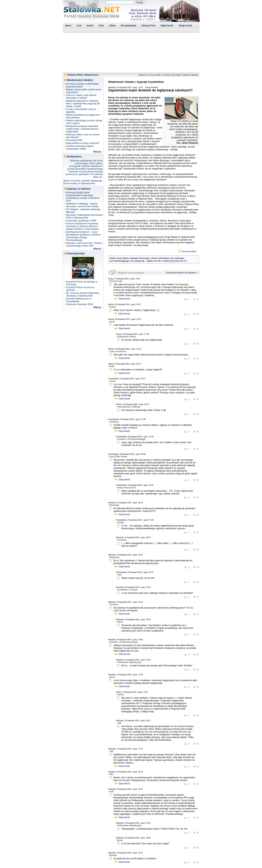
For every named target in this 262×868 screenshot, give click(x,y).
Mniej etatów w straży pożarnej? (83, 143)
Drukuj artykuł (189, 251)
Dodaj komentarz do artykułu (181, 273)
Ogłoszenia (167, 25)
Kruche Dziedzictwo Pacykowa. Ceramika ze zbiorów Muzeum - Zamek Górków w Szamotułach (82, 226)
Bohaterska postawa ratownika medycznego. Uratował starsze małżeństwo (82, 129)
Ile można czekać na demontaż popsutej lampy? (82, 85)
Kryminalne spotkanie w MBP (81, 221)
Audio (90, 25)
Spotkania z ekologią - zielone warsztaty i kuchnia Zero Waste (82, 205)
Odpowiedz (124, 299)
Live (79, 25)
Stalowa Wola (75, 75)
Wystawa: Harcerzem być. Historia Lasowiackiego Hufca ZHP (84, 244)
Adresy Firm (148, 25)
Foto (101, 25)
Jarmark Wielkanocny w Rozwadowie (79, 300)
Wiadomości (91, 75)
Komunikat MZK (74, 140)
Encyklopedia (129, 25)
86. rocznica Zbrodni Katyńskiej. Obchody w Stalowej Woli (83, 294)
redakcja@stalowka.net (175, 261)
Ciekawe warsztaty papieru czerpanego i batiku (80, 147)
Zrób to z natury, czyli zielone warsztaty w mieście (81, 96)
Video (112, 25)
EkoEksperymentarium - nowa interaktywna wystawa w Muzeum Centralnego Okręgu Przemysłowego (83, 236)
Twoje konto (185, 25)
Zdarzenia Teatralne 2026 (80, 304)
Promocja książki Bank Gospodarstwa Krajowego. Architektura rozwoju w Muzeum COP (83, 197)
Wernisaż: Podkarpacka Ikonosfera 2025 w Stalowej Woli (84, 216)
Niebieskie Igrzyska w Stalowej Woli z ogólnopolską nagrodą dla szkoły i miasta (83, 103)
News (68, 25)
